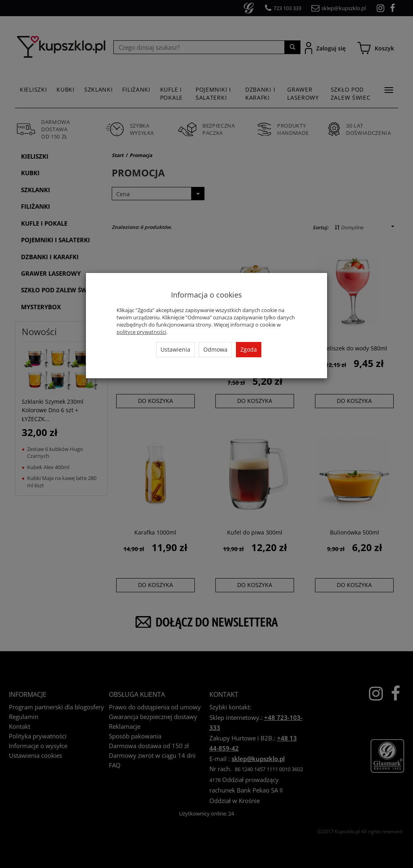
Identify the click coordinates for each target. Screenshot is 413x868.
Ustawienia (175, 349)
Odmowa (215, 349)
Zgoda (249, 349)
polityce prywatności (141, 332)
